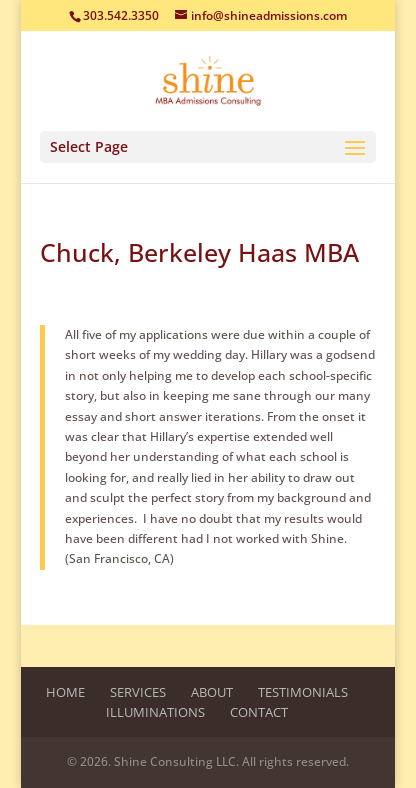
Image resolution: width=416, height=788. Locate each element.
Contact (259, 712)
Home (65, 692)
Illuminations (155, 712)
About (212, 692)
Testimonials (303, 692)
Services (138, 692)
